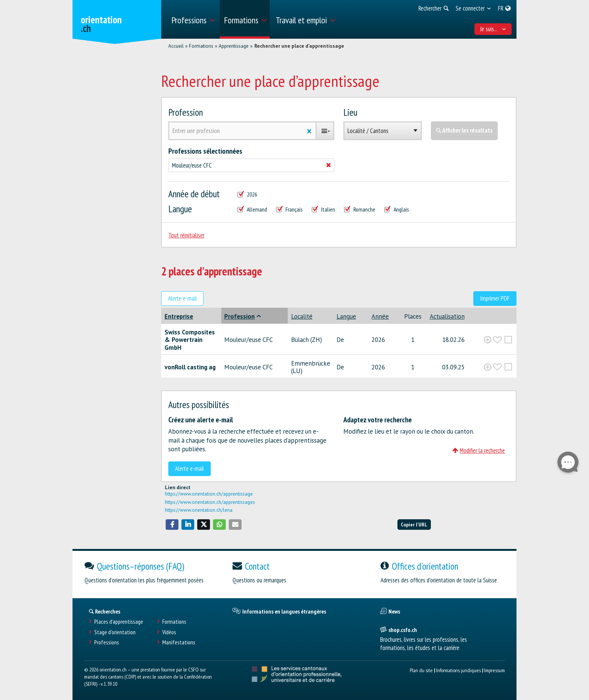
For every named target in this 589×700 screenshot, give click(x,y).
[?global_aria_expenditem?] (488, 340)
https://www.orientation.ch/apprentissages (210, 502)
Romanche (360, 209)
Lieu (350, 112)
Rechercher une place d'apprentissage (299, 46)
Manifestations (179, 642)
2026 (247, 194)
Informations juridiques (458, 670)
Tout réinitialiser (186, 235)
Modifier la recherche (479, 451)
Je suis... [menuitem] (493, 29)
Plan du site (421, 670)
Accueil (176, 46)
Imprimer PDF (495, 298)
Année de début (194, 194)
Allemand (252, 209)
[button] (172, 525)
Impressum (495, 670)
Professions (107, 642)
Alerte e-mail (182, 298)
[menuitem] (193, 19)
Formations (201, 46)
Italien (323, 209)
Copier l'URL (414, 524)
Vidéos (169, 632)
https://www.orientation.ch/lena (199, 510)
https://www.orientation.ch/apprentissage (209, 494)
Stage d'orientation (115, 632)
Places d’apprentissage (119, 622)
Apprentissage (234, 46)
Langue (180, 209)
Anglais (397, 209)
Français (289, 209)
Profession (186, 112)
